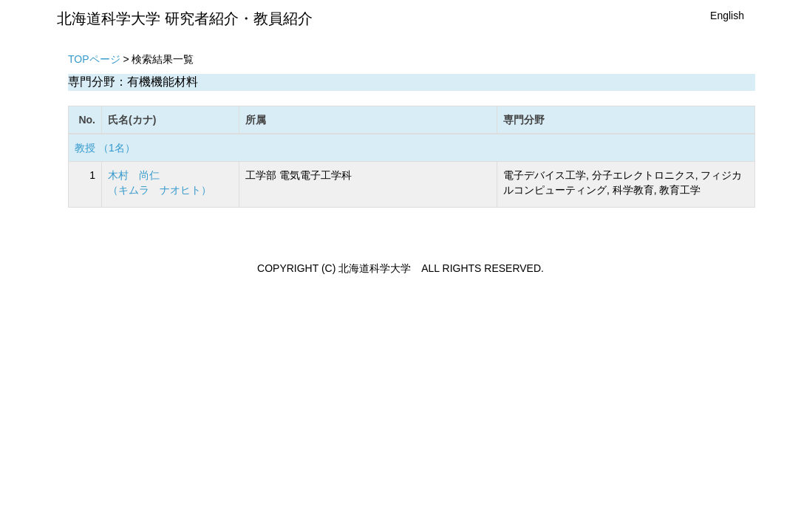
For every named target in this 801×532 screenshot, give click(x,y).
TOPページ (94, 59)
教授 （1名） (105, 148)
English (727, 16)
